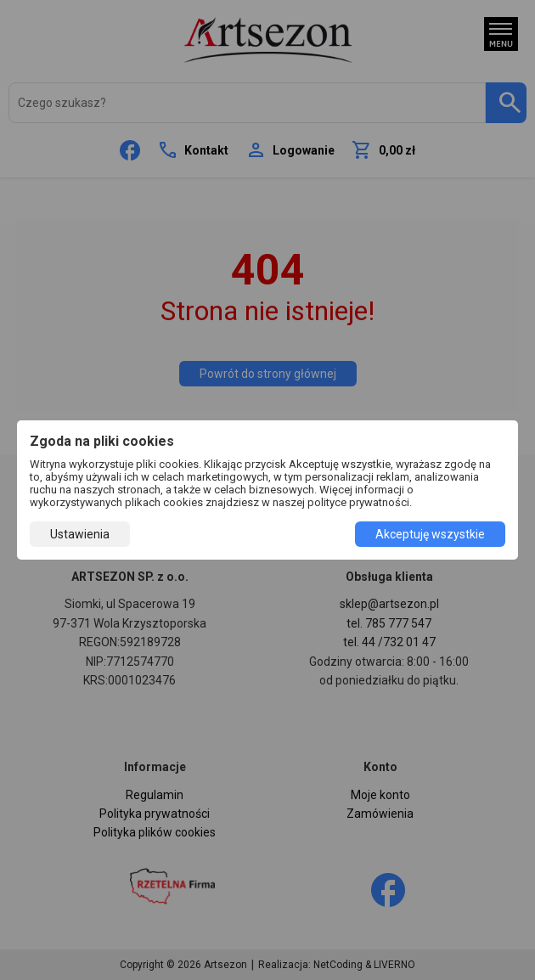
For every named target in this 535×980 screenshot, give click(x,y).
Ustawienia (80, 534)
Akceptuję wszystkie (430, 534)
